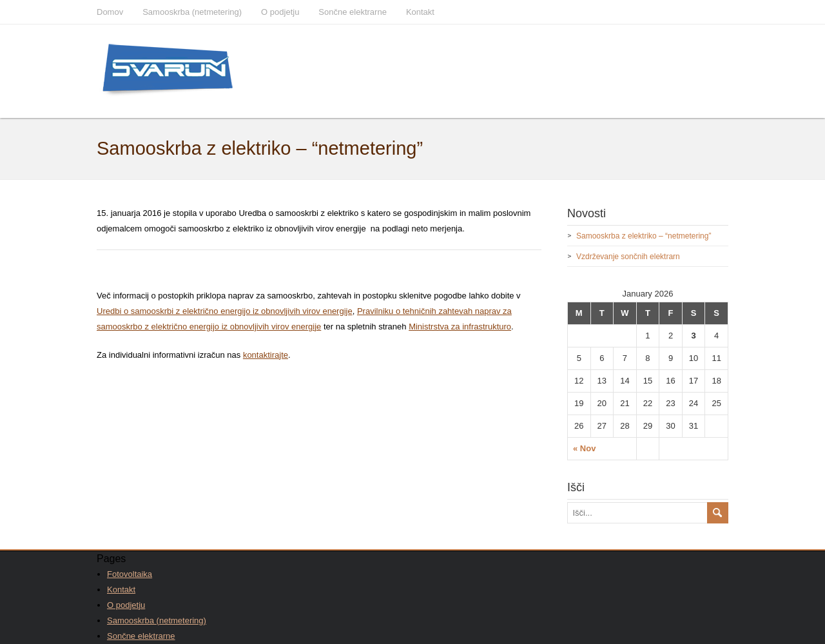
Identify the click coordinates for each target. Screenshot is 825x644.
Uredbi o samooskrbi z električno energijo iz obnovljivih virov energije (225, 311)
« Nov (584, 448)
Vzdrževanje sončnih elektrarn (628, 257)
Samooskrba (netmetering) (192, 12)
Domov (110, 12)
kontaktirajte (266, 355)
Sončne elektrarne (353, 12)
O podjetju (280, 12)
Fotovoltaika (130, 574)
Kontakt (420, 12)
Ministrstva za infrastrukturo (460, 327)
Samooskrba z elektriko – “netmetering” (644, 236)
